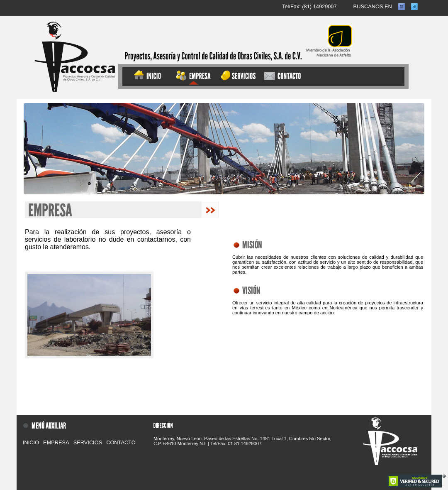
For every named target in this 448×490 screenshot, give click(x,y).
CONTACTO (121, 442)
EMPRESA (56, 442)
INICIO (31, 442)
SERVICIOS (88, 442)
